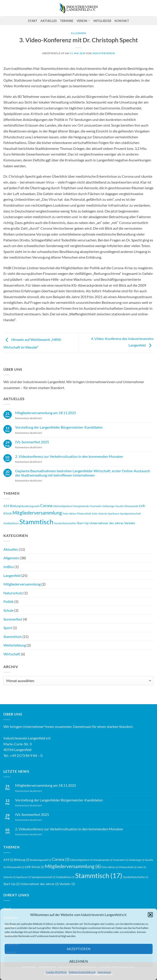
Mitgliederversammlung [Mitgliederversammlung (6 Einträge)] (37, 513)
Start (33, 21)
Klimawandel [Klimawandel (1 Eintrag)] (131, 506)
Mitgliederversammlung (22, 584)
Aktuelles (49, 21)
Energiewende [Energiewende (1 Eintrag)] (81, 506)
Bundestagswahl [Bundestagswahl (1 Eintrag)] (30, 506)
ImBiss (9, 567)
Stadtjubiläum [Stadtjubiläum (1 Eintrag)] (11, 523)
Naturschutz (13, 593)
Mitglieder (103, 21)
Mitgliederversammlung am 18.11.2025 (46, 413)
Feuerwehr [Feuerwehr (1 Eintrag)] (96, 506)
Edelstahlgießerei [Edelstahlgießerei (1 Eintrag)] (63, 506)
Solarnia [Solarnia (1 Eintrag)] (103, 514)
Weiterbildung (15, 645)
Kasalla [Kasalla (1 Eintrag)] (120, 506)
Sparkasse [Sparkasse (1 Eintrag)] (114, 514)
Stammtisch (13, 636)
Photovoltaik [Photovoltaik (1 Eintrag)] (84, 514)
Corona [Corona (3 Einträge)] (46, 506)
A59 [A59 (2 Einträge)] (6, 506)
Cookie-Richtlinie (56, 972)
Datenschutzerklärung (82, 972)
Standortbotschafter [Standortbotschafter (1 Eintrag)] (65, 523)
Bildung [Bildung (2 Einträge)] (15, 506)
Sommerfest (13, 619)
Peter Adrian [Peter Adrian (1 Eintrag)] (69, 514)
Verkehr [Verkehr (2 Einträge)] (130, 523)
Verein (83, 21)
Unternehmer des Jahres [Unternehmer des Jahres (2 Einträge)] (107, 523)
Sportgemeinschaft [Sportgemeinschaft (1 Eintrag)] (130, 514)
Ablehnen (78, 961)
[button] (150, 915)
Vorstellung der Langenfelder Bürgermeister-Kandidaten (59, 427)
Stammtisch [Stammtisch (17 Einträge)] (36, 522)
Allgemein (11, 558)
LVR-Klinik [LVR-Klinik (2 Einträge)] (35, 867)
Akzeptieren (78, 949)
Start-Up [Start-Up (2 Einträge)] (83, 523)
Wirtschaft (12, 654)
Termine (67, 21)
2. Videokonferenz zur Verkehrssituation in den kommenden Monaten (69, 456)
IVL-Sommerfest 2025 (32, 442)
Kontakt (122, 21)
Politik (8, 601)
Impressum (104, 972)
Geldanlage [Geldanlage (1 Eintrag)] (108, 506)
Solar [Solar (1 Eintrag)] (95, 514)
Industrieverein (104, 53)
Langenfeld (12, 575)
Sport (8, 628)
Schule (8, 610)
